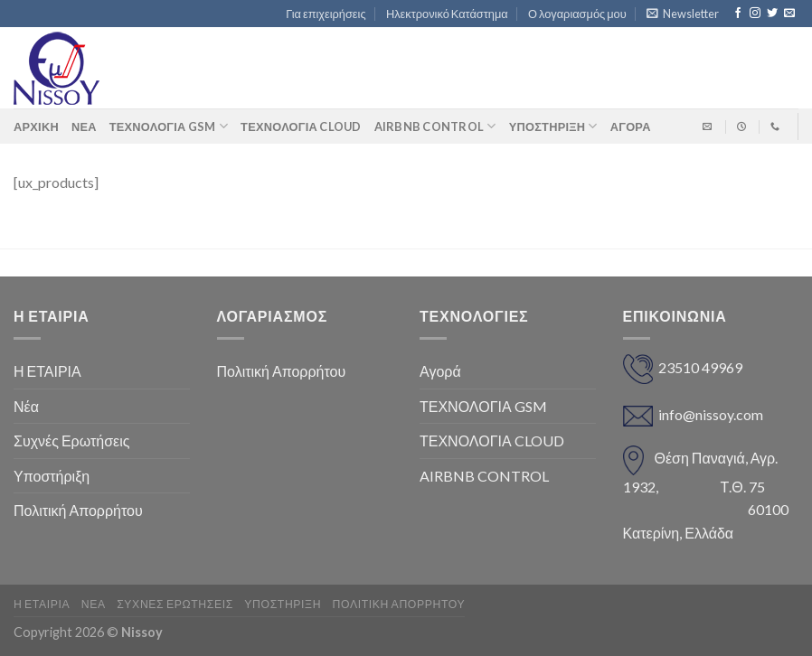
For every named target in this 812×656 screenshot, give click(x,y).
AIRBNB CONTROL (435, 126)
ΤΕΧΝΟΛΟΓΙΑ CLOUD (301, 127)
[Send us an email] (789, 14)
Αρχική (36, 127)
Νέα (84, 127)
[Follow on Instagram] (755, 14)
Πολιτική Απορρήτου (78, 510)
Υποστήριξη (553, 126)
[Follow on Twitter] (772, 14)
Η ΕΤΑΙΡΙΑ (47, 371)
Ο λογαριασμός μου (577, 14)
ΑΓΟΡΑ (631, 127)
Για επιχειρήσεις (326, 14)
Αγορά (440, 371)
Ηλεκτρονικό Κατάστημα (447, 14)
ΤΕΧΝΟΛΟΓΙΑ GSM (169, 126)
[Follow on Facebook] (738, 14)
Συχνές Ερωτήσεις (71, 440)
